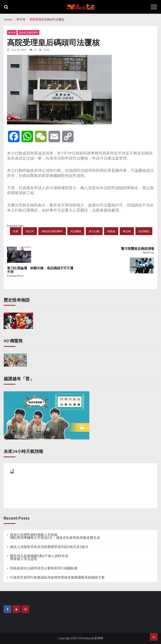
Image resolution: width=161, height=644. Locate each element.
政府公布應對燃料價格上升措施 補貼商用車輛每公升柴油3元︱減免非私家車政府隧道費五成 (55, 536)
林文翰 (127, 231)
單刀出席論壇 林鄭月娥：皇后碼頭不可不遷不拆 (40, 270)
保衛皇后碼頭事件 (28, 32)
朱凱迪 (111, 231)
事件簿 (12, 32)
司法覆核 (76, 231)
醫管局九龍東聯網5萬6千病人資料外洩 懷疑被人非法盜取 (39, 557)
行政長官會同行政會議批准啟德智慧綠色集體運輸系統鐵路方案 (57, 577)
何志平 (30, 231)
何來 (16, 231)
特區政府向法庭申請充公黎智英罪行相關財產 (44, 568)
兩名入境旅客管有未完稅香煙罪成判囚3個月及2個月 (49, 547)
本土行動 (94, 231)
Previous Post (15, 276)
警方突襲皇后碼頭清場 (137, 249)
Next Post (148, 253)
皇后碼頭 (144, 231)
